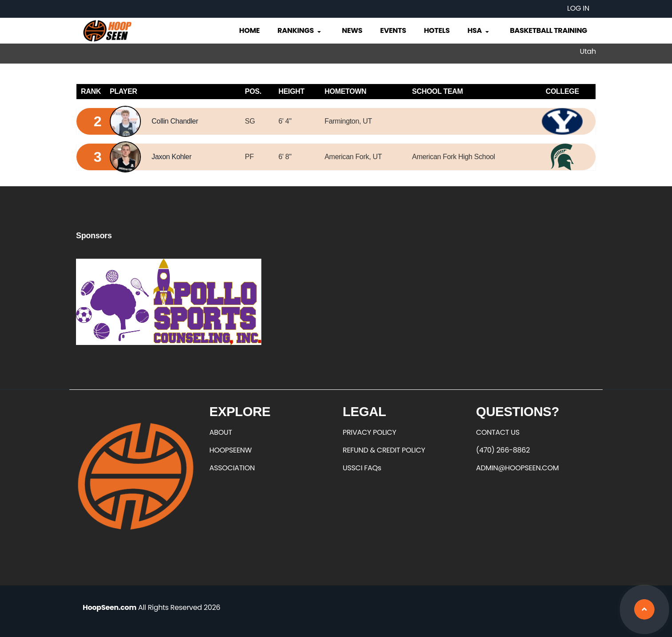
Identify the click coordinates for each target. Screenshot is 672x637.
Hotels (437, 30)
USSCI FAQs (362, 468)
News (352, 30)
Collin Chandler (175, 121)
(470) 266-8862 (503, 450)
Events (393, 30)
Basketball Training (548, 30)
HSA (479, 30)
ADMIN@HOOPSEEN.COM (517, 468)
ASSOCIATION (232, 468)
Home (249, 30)
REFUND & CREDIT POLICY (384, 450)
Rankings (300, 30)
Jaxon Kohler (172, 157)
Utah (588, 51)
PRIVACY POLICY (369, 432)
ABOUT (221, 432)
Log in (578, 8)
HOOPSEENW (230, 450)
